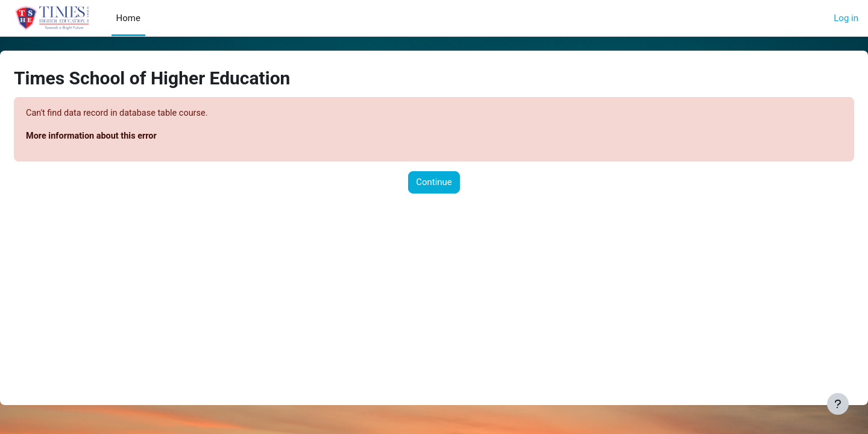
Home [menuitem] (128, 18)
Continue (434, 183)
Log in (846, 18)
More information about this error (123, 137)
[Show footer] (838, 404)
